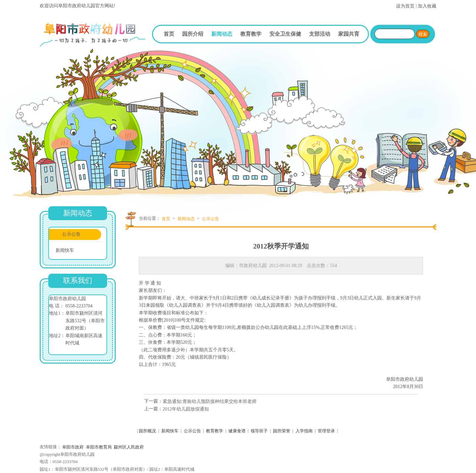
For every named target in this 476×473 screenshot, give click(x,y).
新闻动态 (222, 34)
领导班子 (259, 431)
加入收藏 (427, 6)
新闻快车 (65, 250)
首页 (169, 34)
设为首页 (405, 6)
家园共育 (349, 34)
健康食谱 (237, 431)
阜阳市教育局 (99, 447)
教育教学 (251, 34)
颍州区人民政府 (129, 447)
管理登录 (326, 431)
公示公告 (71, 234)
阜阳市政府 (73, 447)
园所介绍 (193, 34)
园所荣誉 (282, 431)
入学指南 (304, 431)
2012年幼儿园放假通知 (186, 409)
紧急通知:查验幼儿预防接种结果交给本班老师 (210, 401)
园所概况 (147, 431)
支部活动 (320, 34)
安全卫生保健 (285, 34)
